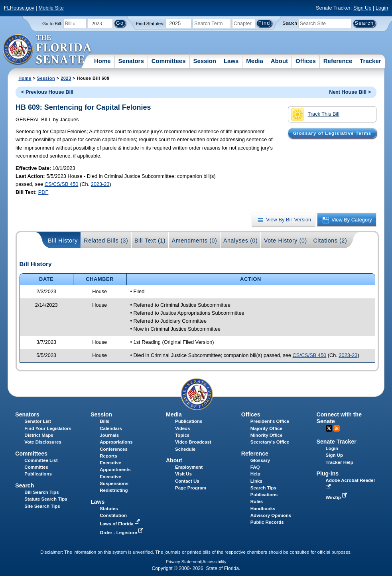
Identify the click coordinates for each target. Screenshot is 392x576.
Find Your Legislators (48, 428)
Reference (338, 61)
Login (382, 8)
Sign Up (362, 8)
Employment (189, 467)
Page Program (191, 488)
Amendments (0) (195, 241)
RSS (337, 428)
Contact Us (187, 481)
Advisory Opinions (271, 515)
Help (255, 474)
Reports (108, 456)
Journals (109, 435)
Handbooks (263, 509)
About (279, 61)
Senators (131, 61)
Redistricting (114, 490)
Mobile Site (51, 8)
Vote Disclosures (43, 442)
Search (290, 23)
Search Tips (263, 488)
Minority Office (267, 435)
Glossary (260, 460)
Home (102, 61)
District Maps (39, 435)
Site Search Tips (42, 506)
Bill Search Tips (41, 492)
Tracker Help (340, 462)
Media (255, 61)
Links (256, 481)
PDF (43, 192)
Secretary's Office (270, 442)
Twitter (329, 428)
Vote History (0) (286, 241)
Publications (189, 421)
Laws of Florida (120, 524)
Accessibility (215, 562)
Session (205, 61)
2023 (66, 78)
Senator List (38, 421)
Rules (257, 501)
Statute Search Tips (46, 499)
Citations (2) (330, 241)
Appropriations (116, 442)
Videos (183, 428)
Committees (169, 61)
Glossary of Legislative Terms (332, 133)
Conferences (114, 449)
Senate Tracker (337, 442)
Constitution (113, 515)
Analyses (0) (241, 241)
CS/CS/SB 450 (62, 184)
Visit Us (183, 474)
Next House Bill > (350, 92)
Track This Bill (315, 114)
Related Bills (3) (106, 241)
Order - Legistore (122, 533)
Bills (104, 421)
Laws (231, 61)
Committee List (41, 460)
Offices (306, 61)
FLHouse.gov (19, 8)
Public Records (267, 522)
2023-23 (100, 184)
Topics (182, 435)
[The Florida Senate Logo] (48, 50)
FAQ (255, 467)
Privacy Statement (184, 562)
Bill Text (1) (150, 241)
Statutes (109, 509)
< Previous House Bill (47, 92)
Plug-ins (328, 473)
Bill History (63, 241)
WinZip (337, 497)
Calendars (111, 428)
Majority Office (266, 428)
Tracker (370, 61)
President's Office (270, 421)
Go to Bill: (52, 24)
